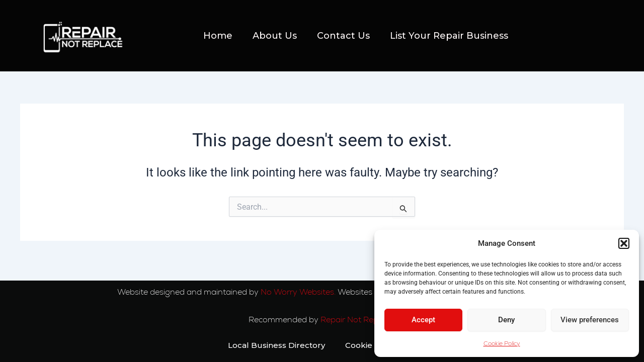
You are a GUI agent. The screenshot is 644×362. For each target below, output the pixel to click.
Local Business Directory (276, 345)
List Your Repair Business (449, 36)
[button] (624, 243)
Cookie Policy (502, 343)
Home (218, 36)
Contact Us (343, 36)
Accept (423, 320)
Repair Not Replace (358, 320)
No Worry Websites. (298, 292)
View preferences (590, 320)
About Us (275, 36)
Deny (506, 320)
